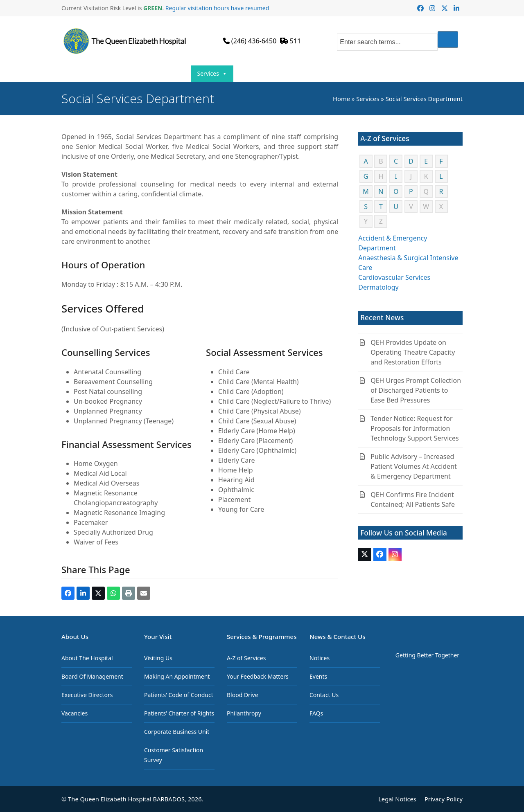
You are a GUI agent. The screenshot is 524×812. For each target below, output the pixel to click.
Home (86, 73)
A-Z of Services (246, 658)
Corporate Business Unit (177, 732)
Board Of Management (92, 676)
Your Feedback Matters (258, 676)
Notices (320, 658)
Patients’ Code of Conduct (179, 695)
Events (318, 676)
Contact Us (432, 73)
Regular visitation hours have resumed (217, 8)
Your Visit (168, 74)
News (345, 74)
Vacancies (75, 713)
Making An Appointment (177, 676)
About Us (123, 74)
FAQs (316, 713)
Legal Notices (397, 799)
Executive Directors (87, 695)
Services (212, 74)
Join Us (308, 74)
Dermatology (378, 287)
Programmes (261, 74)
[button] (68, 593)
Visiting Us (158, 658)
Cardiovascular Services (394, 277)
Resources (387, 74)
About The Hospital (87, 658)
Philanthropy (244, 713)
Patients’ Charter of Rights (179, 713)
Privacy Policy (444, 799)
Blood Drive (243, 695)
